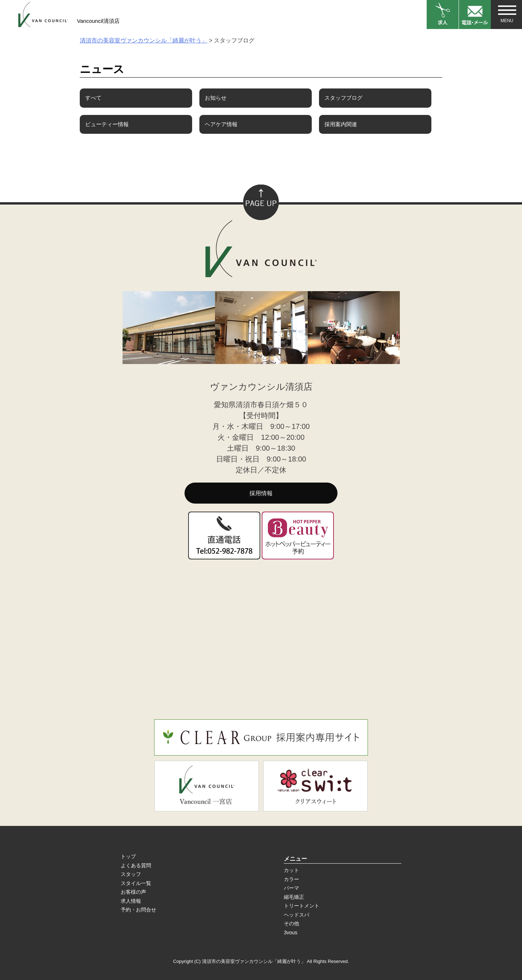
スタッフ (131, 874)
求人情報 (131, 901)
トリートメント (302, 906)
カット (291, 870)
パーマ (291, 888)
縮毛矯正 (294, 897)
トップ (128, 856)
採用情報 (261, 493)
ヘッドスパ (297, 915)
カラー (291, 879)
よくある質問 (136, 865)
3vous (291, 933)
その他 (291, 923)
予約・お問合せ (138, 910)
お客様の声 (133, 892)
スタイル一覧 (136, 883)
